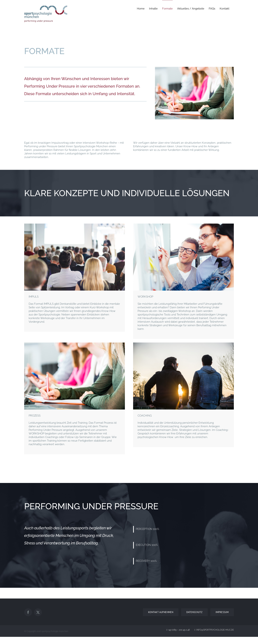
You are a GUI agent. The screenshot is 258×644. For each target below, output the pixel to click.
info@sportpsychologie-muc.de (214, 630)
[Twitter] (38, 612)
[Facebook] (28, 612)
